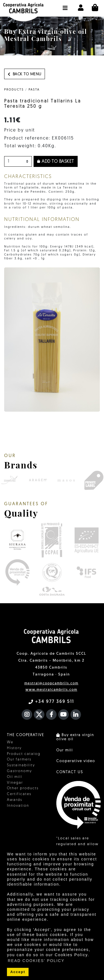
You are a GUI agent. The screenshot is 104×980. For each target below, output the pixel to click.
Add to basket (56, 162)
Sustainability (21, 765)
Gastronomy (19, 771)
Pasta (34, 90)
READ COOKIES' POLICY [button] (36, 961)
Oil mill (15, 777)
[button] (65, 5)
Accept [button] (18, 972)
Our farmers (19, 759)
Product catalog (24, 754)
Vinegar (15, 783)
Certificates (19, 794)
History (14, 748)
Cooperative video (76, 761)
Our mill (65, 750)
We (10, 742)
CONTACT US (70, 772)
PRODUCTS (14, 90)
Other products (23, 788)
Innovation (18, 806)
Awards (15, 800)
